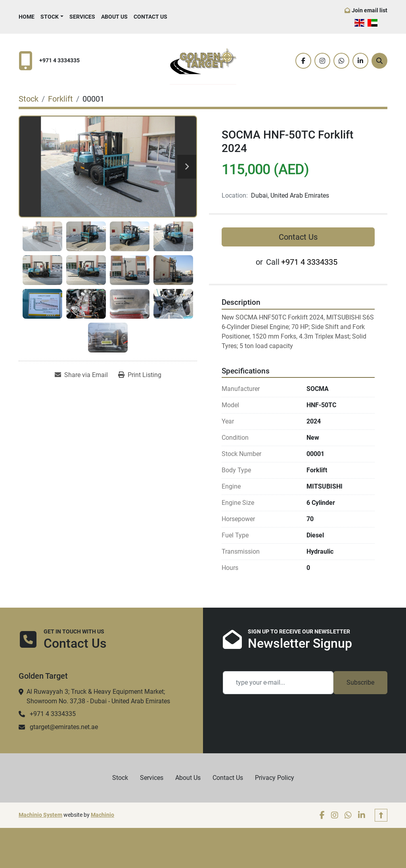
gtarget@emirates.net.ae (64, 727)
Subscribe (360, 682)
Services (82, 17)
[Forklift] (60, 99)
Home (27, 17)
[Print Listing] (140, 375)
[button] (52, 17)
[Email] (278, 683)
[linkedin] (360, 61)
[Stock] (29, 99)
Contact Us (150, 17)
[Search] (379, 61)
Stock (50, 17)
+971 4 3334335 (59, 61)
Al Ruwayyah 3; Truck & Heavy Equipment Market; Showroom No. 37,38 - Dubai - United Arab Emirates (98, 696)
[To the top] (381, 815)
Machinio (102, 815)
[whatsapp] (341, 61)
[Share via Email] (81, 375)
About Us (114, 17)
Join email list (370, 10)
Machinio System (40, 815)
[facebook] (303, 61)
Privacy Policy (275, 778)
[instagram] (322, 61)
